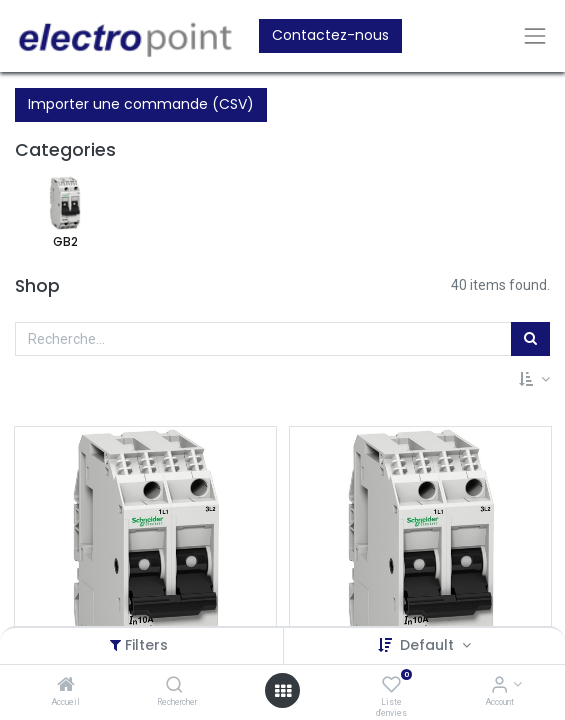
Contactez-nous (330, 35)
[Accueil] (66, 686)
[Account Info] (499, 686)
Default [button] (429, 645)
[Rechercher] (174, 686)
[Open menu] (283, 691)
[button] (534, 380)
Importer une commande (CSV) (141, 104)
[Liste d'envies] (391, 686)
